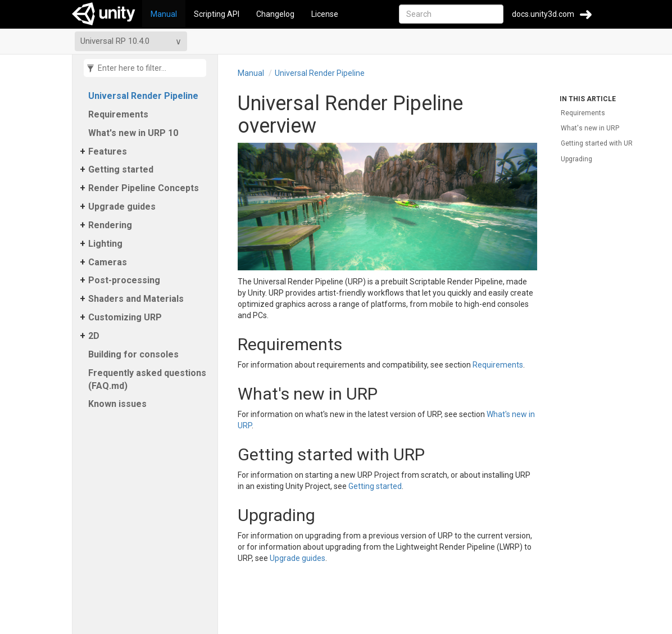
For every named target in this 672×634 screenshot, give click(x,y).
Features (108, 151)
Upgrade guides (122, 207)
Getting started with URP (599, 143)
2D (94, 336)
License (325, 14)
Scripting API (217, 14)
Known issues (117, 404)
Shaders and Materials (136, 299)
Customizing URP (125, 317)
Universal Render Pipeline (143, 96)
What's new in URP (590, 128)
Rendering (110, 225)
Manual (164, 14)
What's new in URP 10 (133, 133)
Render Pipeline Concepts (144, 188)
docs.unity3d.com (543, 14)
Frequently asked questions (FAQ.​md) (147, 379)
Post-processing (124, 280)
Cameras (108, 262)
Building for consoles (133, 354)
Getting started (121, 169)
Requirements (118, 114)
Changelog (275, 14)
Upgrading (576, 159)
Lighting (105, 244)
